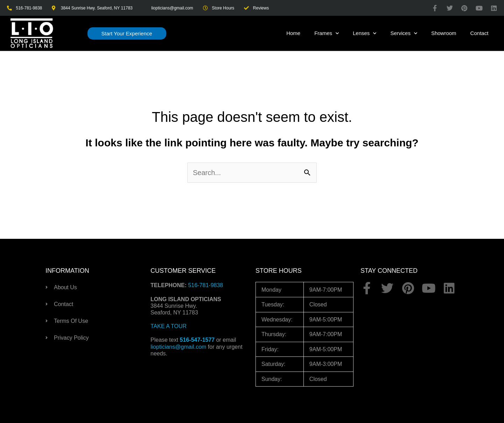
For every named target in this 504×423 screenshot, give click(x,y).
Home (293, 33)
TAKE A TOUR (169, 326)
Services (404, 33)
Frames (327, 33)
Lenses (365, 33)
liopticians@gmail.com (178, 347)
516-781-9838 (206, 285)
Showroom (444, 33)
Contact (479, 33)
